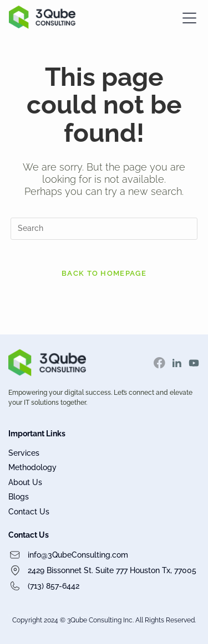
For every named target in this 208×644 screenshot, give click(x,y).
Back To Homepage (104, 273)
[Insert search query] (104, 229)
